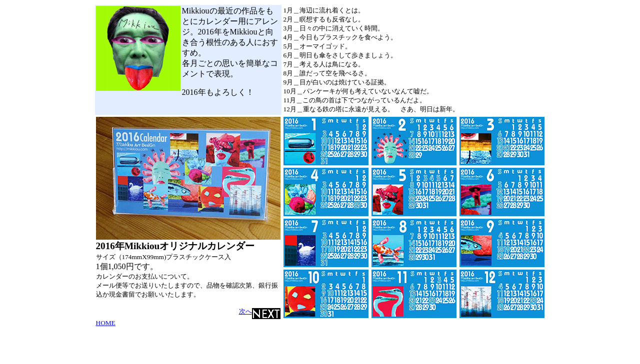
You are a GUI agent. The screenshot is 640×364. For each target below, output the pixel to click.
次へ (260, 311)
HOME (106, 323)
